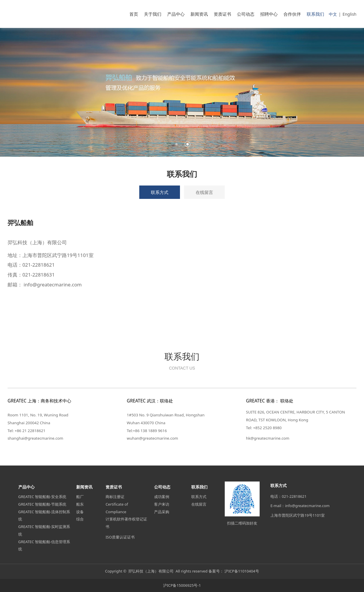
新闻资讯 (199, 14)
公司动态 (246, 14)
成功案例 (162, 497)
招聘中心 (269, 14)
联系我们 (315, 14)
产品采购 (162, 512)
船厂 (80, 497)
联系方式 (160, 192)
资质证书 (222, 14)
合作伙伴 (292, 14)
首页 (134, 14)
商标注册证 (115, 497)
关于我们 (153, 14)
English (349, 14)
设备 (80, 512)
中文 (333, 14)
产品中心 (176, 14)
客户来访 (162, 504)
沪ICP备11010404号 (242, 571)
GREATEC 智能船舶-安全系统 (42, 497)
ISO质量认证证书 (120, 537)
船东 (80, 504)
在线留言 (204, 192)
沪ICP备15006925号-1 (182, 585)
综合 (80, 519)
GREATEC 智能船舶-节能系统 (42, 504)
